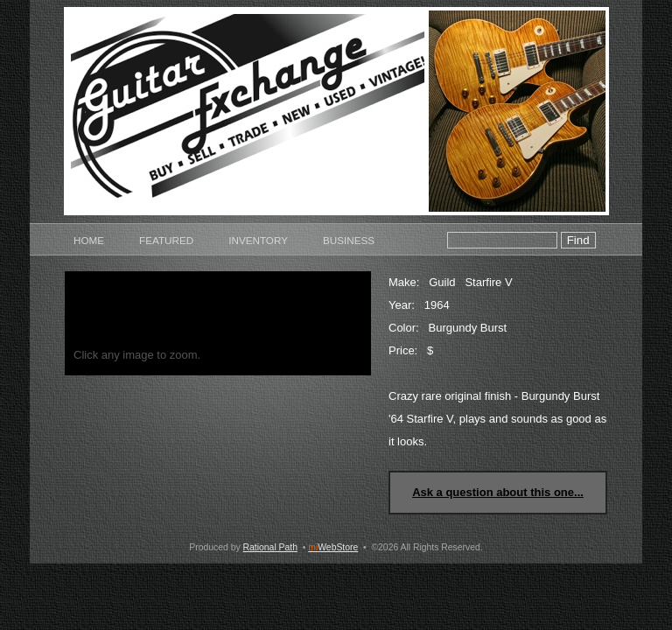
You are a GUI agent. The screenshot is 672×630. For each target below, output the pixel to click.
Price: (403, 350)
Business (349, 240)
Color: (404, 328)
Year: (402, 305)
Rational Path (270, 547)
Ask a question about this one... (498, 492)
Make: (404, 282)
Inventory (258, 240)
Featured (166, 240)
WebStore (333, 547)
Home (89, 240)
